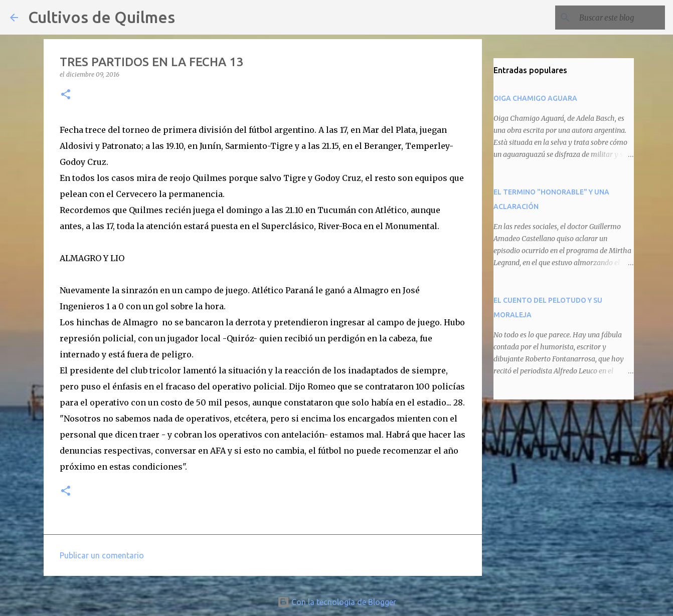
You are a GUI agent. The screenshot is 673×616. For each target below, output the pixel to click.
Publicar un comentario (102, 555)
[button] (66, 95)
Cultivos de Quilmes (102, 17)
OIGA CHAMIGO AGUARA (535, 98)
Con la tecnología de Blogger (337, 602)
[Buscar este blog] (612, 18)
